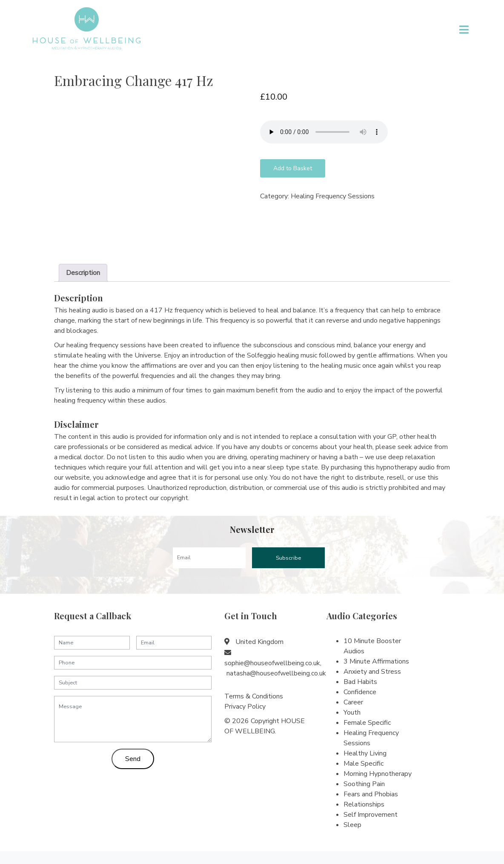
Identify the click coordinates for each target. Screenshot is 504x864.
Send (133, 759)
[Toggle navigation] (464, 30)
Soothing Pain (364, 784)
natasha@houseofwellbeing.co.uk (276, 673)
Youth (352, 712)
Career (353, 702)
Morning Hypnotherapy (378, 774)
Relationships (364, 804)
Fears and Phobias (371, 794)
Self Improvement (371, 815)
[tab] (83, 273)
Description (83, 273)
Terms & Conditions (254, 696)
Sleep (352, 825)
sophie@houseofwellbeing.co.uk (272, 663)
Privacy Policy (245, 707)
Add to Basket (293, 168)
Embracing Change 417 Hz (134, 80)
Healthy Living (365, 753)
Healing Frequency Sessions (333, 196)
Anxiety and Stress (372, 672)
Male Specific (364, 764)
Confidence (360, 692)
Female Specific (367, 723)
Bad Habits (360, 682)
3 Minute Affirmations (376, 661)
